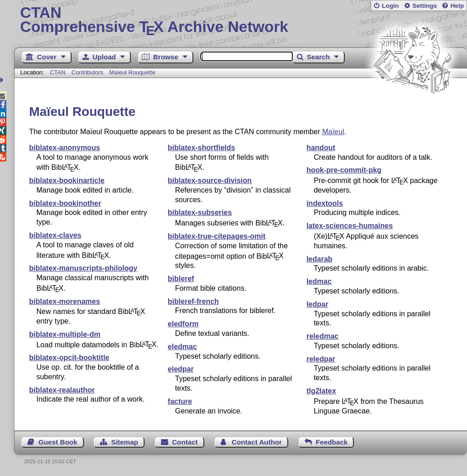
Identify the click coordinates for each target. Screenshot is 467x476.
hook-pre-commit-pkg (344, 170)
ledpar (317, 304)
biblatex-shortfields (202, 148)
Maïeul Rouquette (132, 72)
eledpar (181, 369)
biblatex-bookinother (65, 203)
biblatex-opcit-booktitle (69, 358)
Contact (185, 442)
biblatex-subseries (200, 212)
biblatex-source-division (210, 180)
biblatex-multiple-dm (65, 334)
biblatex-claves (55, 235)
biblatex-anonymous (65, 148)
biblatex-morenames (65, 301)
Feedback (332, 442)
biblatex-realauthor (62, 390)
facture (180, 401)
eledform (183, 324)
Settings (425, 6)
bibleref (181, 279)
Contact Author (257, 442)
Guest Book (58, 442)
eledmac (182, 347)
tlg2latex (321, 391)
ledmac (319, 281)
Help (457, 6)
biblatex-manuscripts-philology (83, 268)
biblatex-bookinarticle (67, 180)
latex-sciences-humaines (350, 226)
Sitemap (125, 442)
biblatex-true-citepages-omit (217, 236)
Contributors (88, 72)
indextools (325, 203)
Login (390, 6)
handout (321, 148)
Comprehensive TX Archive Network (241, 21)
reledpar (321, 359)
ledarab (319, 259)
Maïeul (333, 132)
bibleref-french (193, 301)
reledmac (322, 336)
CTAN (58, 72)
